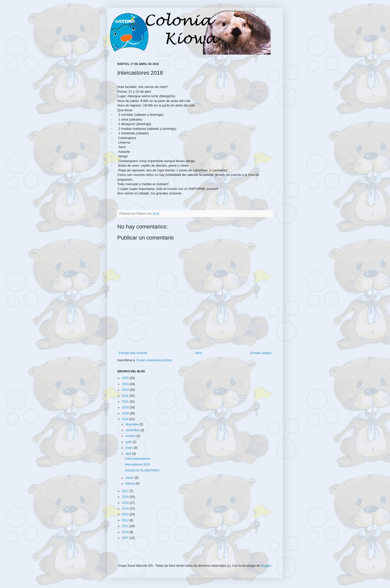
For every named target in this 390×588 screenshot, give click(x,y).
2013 (126, 514)
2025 (126, 378)
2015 (126, 503)
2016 (126, 497)
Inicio (199, 353)
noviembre (133, 430)
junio (129, 442)
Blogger (266, 566)
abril (129, 454)
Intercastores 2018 (137, 464)
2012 (126, 520)
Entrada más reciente (133, 353)
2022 (126, 396)
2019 (126, 413)
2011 (126, 526)
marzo (130, 478)
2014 (126, 509)
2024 (126, 384)
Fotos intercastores (138, 459)
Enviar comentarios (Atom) (154, 360)
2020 (126, 407)
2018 (126, 419)
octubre (131, 436)
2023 (126, 390)
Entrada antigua (261, 353)
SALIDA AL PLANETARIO (142, 471)
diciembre (132, 424)
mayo (130, 448)
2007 (126, 538)
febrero (131, 484)
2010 (126, 532)
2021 (126, 402)
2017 (126, 491)
